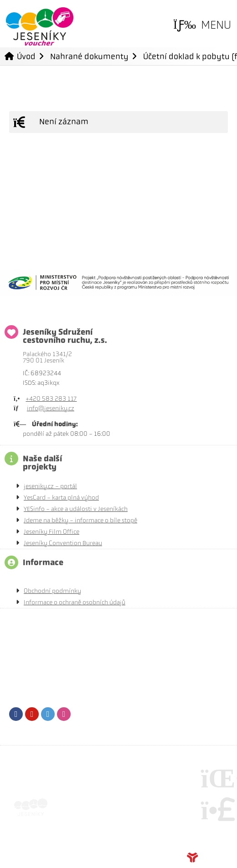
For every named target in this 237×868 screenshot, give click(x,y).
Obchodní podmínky (52, 591)
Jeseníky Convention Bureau (63, 543)
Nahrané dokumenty (89, 56)
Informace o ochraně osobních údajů (75, 602)
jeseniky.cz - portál (50, 486)
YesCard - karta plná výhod (61, 498)
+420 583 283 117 (51, 399)
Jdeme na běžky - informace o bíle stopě (80, 520)
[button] (202, 25)
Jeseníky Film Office (52, 532)
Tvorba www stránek (207, 858)
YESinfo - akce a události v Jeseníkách (76, 509)
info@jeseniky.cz (51, 408)
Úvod (40, 27)
